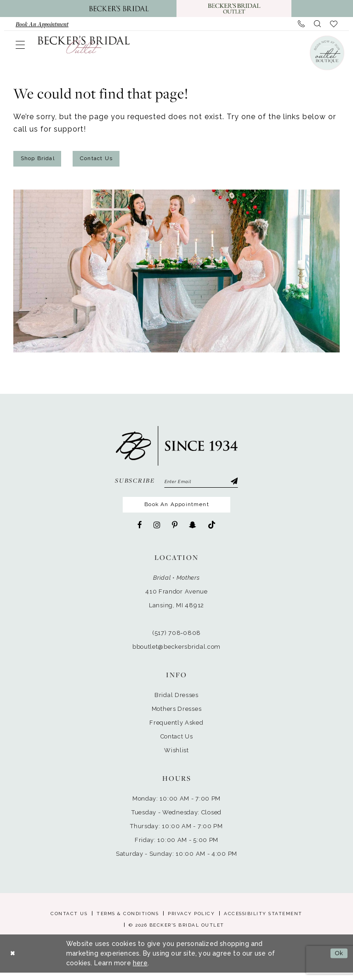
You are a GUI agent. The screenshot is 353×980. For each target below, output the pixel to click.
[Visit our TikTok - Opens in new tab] (212, 533)
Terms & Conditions (128, 921)
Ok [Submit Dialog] (338, 961)
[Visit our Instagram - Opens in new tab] (157, 532)
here (140, 970)
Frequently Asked (176, 730)
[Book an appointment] (42, 24)
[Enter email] (201, 485)
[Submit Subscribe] (233, 485)
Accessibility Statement (263, 921)
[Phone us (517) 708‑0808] (301, 24)
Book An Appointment (178, 511)
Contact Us (111, 160)
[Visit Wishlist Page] (334, 24)
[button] (20, 45)
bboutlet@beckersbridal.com (176, 654)
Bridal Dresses (176, 702)
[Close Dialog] (14, 961)
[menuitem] (42, 24)
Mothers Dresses (177, 716)
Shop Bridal (42, 160)
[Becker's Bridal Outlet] (84, 44)
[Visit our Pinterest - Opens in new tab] (175, 532)
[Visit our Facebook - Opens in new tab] (140, 532)
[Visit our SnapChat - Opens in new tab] (193, 532)
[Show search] (317, 24)
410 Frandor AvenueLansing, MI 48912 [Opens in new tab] (176, 606)
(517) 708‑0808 (176, 640)
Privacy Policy (191, 921)
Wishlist (176, 758)
